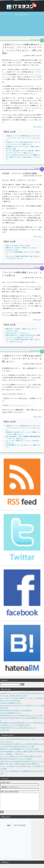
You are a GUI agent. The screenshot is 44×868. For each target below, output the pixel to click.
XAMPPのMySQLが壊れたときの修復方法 (16, 710)
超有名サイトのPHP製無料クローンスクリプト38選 (19, 749)
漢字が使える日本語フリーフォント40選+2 (16, 759)
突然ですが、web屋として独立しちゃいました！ (22, 248)
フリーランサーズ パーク (20, 405)
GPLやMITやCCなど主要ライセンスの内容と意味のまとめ (22, 744)
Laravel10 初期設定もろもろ (11, 713)
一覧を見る (5, 730)
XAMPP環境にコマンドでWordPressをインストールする (21, 715)
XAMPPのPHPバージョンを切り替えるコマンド (18, 728)
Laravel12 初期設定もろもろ (11, 703)
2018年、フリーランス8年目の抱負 (19, 173)
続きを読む (38, 127)
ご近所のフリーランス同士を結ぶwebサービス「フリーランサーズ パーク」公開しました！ (22, 359)
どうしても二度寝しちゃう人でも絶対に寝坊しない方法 (21, 756)
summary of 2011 (12, 250)
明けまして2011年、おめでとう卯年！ (18, 246)
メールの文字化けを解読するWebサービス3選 (17, 746)
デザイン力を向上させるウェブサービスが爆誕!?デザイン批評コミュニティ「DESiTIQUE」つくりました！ (23, 157)
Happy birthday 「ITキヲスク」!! (17, 333)
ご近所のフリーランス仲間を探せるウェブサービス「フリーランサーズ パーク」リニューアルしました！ (23, 138)
